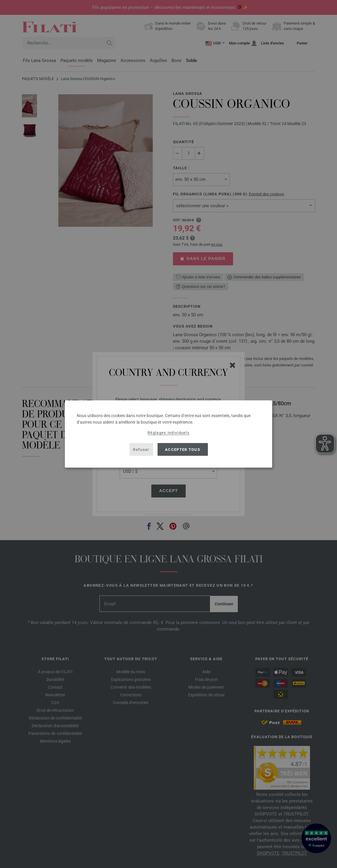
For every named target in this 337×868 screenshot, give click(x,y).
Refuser (141, 449)
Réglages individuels (168, 433)
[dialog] (168, 434)
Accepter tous (183, 449)
